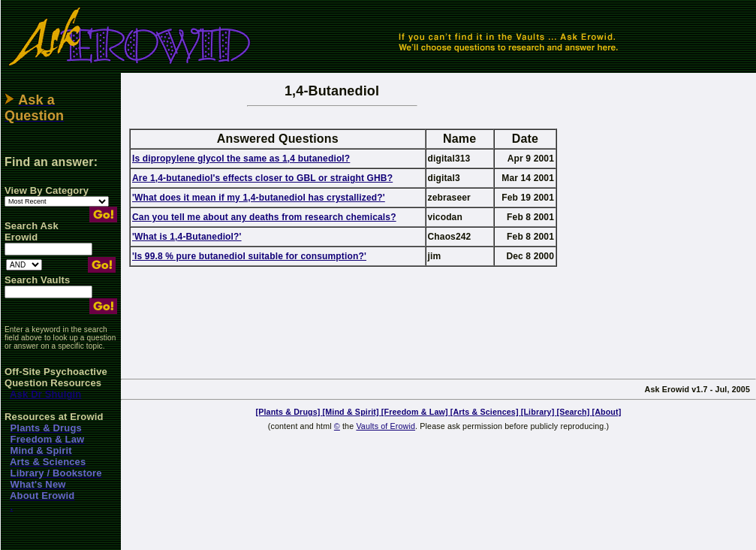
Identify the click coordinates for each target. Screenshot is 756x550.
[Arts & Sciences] (486, 412)
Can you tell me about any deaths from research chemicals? (264, 217)
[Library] (539, 412)
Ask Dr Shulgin (45, 394)
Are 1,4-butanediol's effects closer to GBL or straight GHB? (262, 178)
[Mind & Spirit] (352, 412)
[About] (606, 412)
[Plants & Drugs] (289, 412)
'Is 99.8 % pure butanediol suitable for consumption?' (249, 256)
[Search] (574, 412)
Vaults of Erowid (386, 426)
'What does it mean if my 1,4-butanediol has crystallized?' (259, 198)
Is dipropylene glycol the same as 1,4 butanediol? (241, 159)
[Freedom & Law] (416, 412)
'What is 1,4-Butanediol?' (187, 237)
